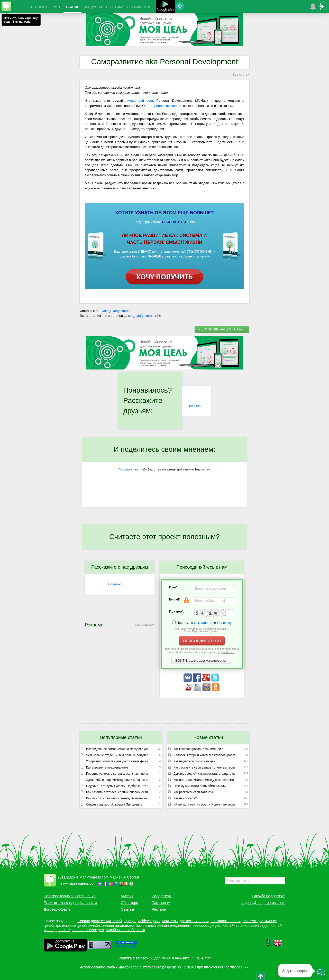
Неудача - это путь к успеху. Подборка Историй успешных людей (117, 786)
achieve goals (149, 921)
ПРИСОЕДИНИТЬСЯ (202, 641)
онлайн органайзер (118, 926)
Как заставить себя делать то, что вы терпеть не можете (204, 768)
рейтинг (206, 470)
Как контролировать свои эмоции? (198, 749)
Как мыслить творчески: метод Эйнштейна (117, 798)
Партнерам (161, 903)
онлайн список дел (88, 930)
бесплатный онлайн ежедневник (163, 926)
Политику (224, 623)
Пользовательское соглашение (70, 896)
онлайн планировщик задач (246, 926)
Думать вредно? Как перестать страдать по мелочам (204, 774)
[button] (321, 972)
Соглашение (204, 623)
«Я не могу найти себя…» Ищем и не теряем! (204, 805)
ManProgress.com (94, 877)
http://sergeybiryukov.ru (113, 311)
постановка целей (225, 921)
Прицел (130, 921)
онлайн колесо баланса (125, 930)
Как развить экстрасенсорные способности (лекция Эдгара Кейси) (117, 792)
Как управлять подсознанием (107, 768)
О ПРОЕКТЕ (39, 7)
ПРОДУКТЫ (93, 7)
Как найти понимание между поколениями (204, 780)
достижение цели (194, 921)
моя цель (170, 921)
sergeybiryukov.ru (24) (145, 316)
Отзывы (127, 909)
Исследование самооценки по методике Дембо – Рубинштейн (117, 749)
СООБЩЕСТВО (139, 7)
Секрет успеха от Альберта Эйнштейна (114, 805)
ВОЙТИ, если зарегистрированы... (202, 660)
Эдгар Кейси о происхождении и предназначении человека (117, 780)
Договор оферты (58, 909)
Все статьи (241, 74)
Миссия (127, 896)
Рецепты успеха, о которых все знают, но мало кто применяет (117, 774)
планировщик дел (207, 926)
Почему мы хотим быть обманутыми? (200, 786)
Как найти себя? (185, 798)
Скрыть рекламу (145, 625)
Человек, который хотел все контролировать (204, 755)
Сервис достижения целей (99, 921)
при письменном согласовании (223, 967)
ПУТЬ (57, 7)
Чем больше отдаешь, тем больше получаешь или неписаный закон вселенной (117, 755)
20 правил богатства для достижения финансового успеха (117, 761)
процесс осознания (167, 106)
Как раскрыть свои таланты (193, 792)
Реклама (159, 909)
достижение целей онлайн (78, 926)
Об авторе (129, 903)
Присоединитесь (129, 470)
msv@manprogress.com (77, 883)
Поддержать (162, 896)
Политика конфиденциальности (70, 903)
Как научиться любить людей (194, 761)
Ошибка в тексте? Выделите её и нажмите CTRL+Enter (165, 958)
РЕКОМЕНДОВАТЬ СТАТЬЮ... (222, 329)
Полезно (194, 406)
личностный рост (139, 101)
